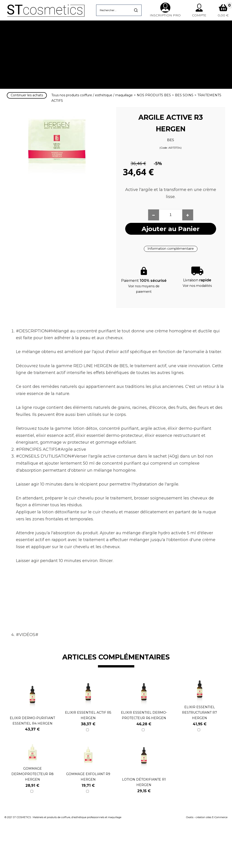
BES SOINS (184, 95)
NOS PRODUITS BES (154, 95)
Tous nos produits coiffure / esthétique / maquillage (92, 95)
